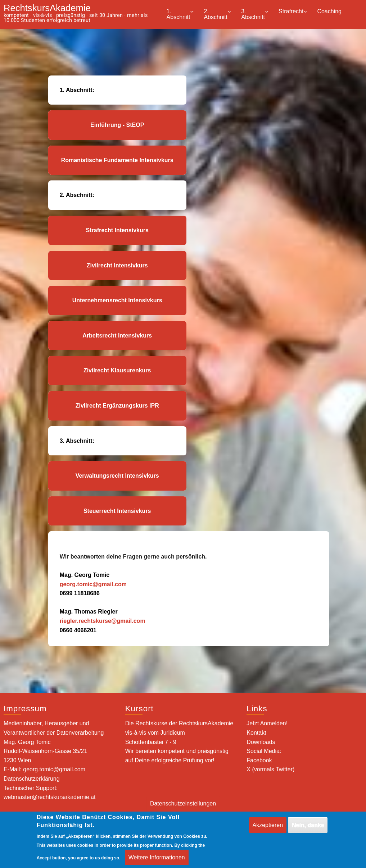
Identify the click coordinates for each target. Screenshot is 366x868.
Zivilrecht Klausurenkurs (117, 370)
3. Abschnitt (255, 14)
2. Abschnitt (217, 14)
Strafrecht (293, 12)
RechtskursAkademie (47, 8)
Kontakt (256, 733)
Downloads (261, 742)
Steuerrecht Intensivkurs (117, 511)
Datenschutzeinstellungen (183, 808)
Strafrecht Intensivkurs (117, 230)
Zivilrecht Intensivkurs (117, 265)
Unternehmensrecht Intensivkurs (117, 300)
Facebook (259, 760)
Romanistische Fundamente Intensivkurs (117, 160)
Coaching (329, 11)
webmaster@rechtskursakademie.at (49, 797)
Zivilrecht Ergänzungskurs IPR (117, 406)
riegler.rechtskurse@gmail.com (103, 621)
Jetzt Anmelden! (267, 723)
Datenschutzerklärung (32, 779)
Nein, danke (308, 830)
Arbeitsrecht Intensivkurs (117, 336)
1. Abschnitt (180, 14)
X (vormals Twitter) (270, 769)
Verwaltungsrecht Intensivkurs (117, 476)
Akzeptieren (268, 830)
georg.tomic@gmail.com (93, 584)
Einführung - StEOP (117, 125)
